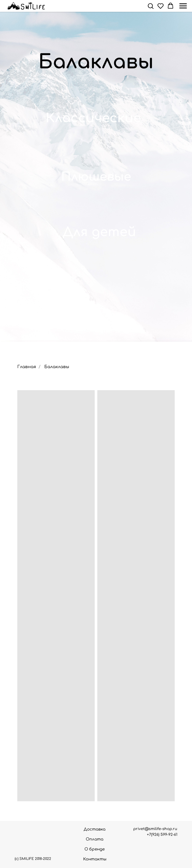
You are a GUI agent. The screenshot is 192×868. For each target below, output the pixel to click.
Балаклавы (57, 367)
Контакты (95, 859)
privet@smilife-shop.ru (155, 829)
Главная (27, 367)
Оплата (95, 839)
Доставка (95, 829)
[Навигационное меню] (183, 6)
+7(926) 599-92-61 (162, 835)
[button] (151, 6)
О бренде (95, 849)
